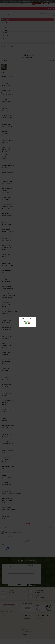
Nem (29, 323)
